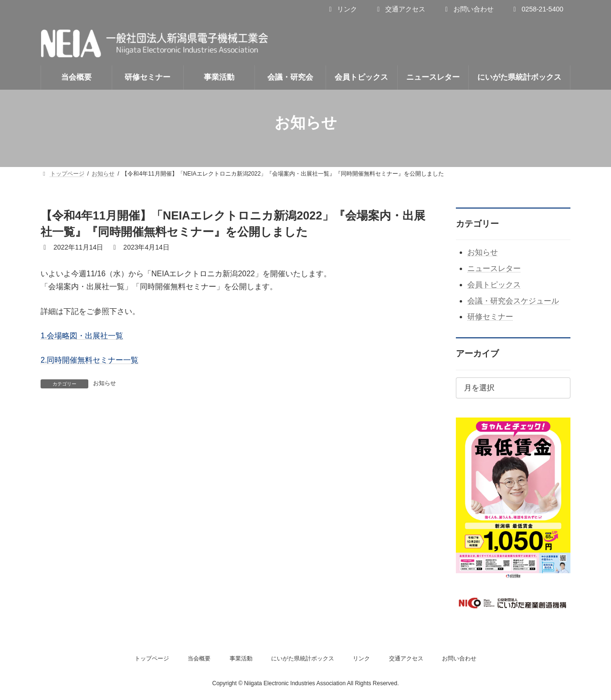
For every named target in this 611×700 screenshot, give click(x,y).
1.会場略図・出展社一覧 (82, 336)
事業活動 (241, 658)
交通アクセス (400, 9)
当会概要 (199, 658)
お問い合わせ (468, 9)
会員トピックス (494, 285)
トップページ (152, 658)
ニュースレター (494, 268)
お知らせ (105, 383)
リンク (342, 9)
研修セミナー (490, 317)
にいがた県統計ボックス (303, 658)
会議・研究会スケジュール (513, 301)
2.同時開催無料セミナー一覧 (90, 360)
